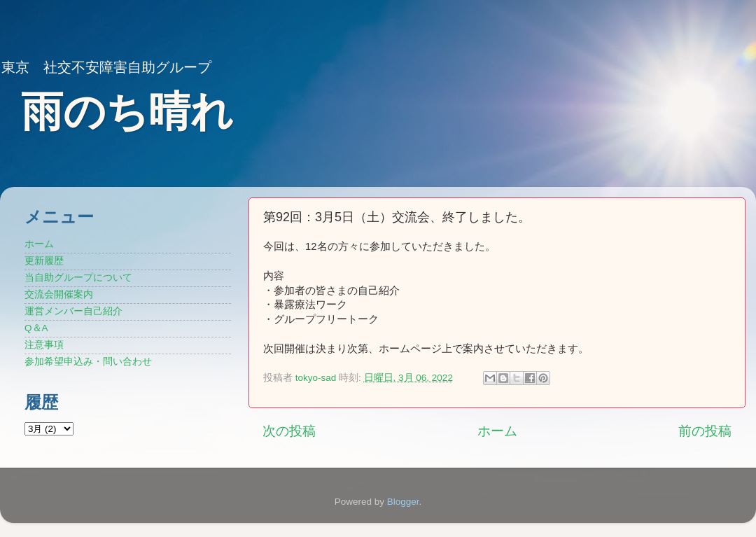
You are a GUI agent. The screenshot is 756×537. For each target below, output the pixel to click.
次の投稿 (289, 431)
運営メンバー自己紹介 (73, 311)
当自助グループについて (78, 278)
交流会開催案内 (59, 294)
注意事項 (44, 345)
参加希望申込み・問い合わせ (88, 362)
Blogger (403, 502)
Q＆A (36, 328)
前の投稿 (705, 431)
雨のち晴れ (127, 112)
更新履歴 (44, 261)
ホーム (497, 431)
